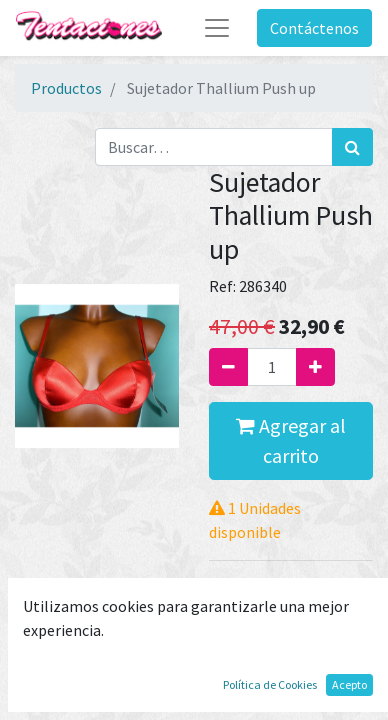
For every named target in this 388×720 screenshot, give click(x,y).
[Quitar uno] (228, 367)
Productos (66, 88)
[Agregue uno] (315, 367)
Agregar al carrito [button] (291, 440)
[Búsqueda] (352, 147)
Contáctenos (314, 28)
